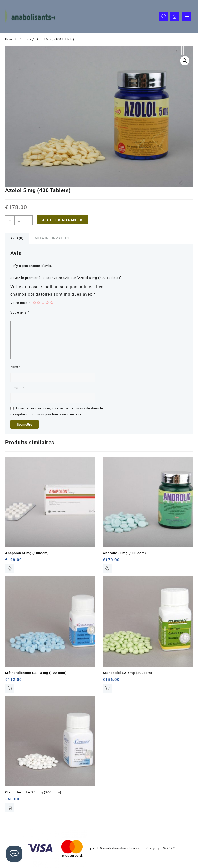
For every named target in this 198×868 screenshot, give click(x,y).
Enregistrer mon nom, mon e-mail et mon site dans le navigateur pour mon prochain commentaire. (57, 411)
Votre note (20, 303)
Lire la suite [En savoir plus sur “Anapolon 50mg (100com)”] (10, 569)
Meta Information (52, 238)
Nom (15, 367)
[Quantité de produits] (19, 220)
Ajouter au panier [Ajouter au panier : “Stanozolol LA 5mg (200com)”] (107, 688)
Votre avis (20, 312)
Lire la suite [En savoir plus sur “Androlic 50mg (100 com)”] (107, 569)
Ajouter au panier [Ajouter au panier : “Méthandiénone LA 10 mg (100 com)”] (10, 688)
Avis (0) (17, 238)
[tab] (17, 238)
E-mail (17, 388)
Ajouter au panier (62, 220)
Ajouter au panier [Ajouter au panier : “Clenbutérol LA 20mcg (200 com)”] (10, 808)
